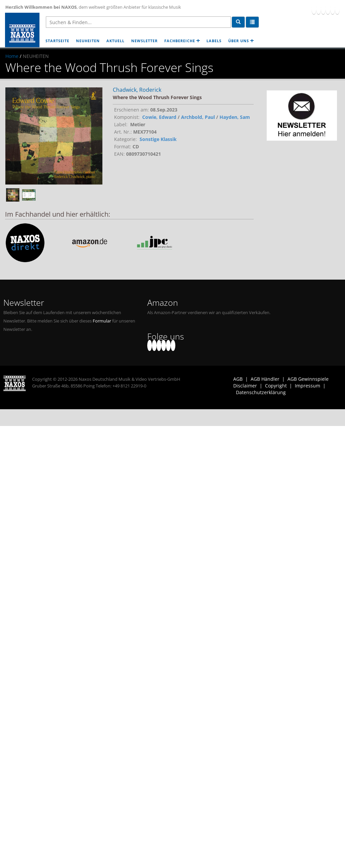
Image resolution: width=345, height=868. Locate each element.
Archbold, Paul (198, 117)
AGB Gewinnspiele (308, 379)
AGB (238, 379)
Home (12, 56)
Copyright (276, 386)
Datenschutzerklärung (261, 392)
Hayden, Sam (235, 117)
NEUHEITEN (88, 41)
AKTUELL (115, 41)
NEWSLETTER (144, 41)
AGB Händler (265, 379)
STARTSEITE (57, 41)
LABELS (214, 41)
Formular (102, 321)
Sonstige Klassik (158, 139)
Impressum (308, 386)
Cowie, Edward (159, 117)
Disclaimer (245, 386)
